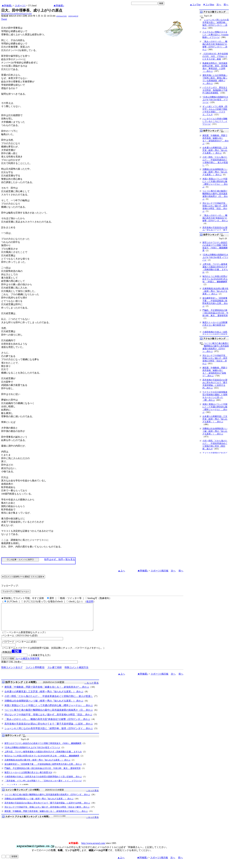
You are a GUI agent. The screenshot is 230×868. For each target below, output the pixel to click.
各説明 (90, 601)
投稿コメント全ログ (12, 673)
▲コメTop (195, 5)
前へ (226, 5)
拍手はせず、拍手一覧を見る (60, 559)
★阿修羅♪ (7, 6)
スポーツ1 (20, 6)
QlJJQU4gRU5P (73, 16)
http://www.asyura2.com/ (93, 848)
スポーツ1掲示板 (160, 571)
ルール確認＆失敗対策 (28, 664)
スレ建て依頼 (55, 673)
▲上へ (121, 571)
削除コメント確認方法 (77, 673)
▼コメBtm (209, 5)
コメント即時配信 (35, 673)
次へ (219, 5)
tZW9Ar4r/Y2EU (62, 16)
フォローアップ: (10, 586)
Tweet (4, 19)
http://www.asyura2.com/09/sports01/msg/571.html (16, 14)
